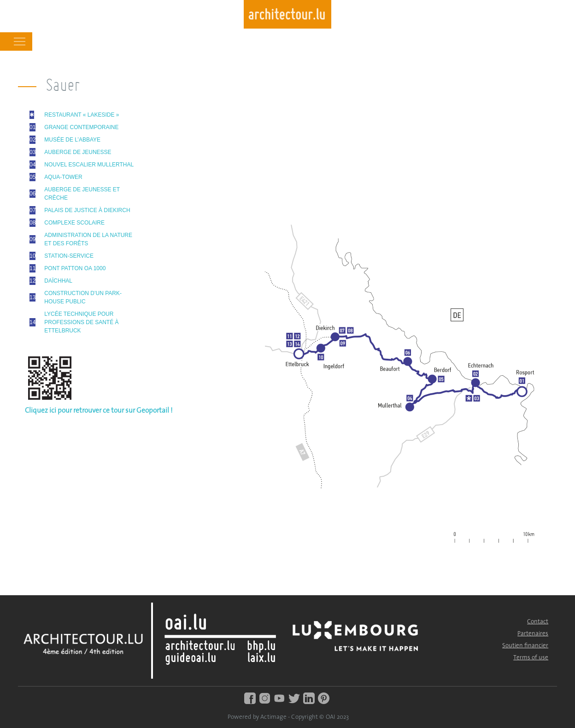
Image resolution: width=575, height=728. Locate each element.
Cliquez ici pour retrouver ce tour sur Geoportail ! (99, 411)
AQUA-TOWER (63, 177)
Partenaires (533, 634)
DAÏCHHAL (58, 281)
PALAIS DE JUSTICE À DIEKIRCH (87, 210)
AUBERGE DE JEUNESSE (78, 152)
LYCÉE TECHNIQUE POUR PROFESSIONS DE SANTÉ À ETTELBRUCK (81, 322)
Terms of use (531, 658)
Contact (538, 622)
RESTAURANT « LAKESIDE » (82, 115)
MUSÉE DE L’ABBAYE (72, 140)
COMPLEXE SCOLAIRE (74, 223)
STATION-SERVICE (69, 256)
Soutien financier (525, 646)
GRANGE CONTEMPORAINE (81, 127)
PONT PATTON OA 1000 (75, 268)
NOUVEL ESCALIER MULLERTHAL (89, 165)
